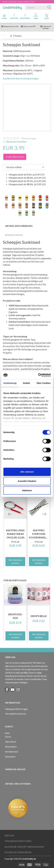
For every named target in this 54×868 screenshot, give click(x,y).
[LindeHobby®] (12, 7)
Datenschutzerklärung (18, 852)
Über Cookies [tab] (44, 383)
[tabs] (47, 17)
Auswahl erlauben (27, 481)
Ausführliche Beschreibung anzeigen (21, 78)
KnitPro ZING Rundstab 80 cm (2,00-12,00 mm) (15, 534)
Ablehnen (27, 490)
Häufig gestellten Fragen (16, 709)
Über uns (9, 836)
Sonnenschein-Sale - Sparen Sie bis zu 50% (18, 2)
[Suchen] (49, 8)
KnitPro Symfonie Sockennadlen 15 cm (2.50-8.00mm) (39, 534)
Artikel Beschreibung (19, 226)
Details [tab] (26, 383)
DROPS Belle (39, 616)
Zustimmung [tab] (10, 383)
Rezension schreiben (16, 142)
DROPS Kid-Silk (15, 616)
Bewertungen (29, 138)
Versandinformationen (16, 714)
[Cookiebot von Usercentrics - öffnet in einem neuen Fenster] (38, 375)
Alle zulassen (27, 472)
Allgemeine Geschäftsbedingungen (24, 847)
